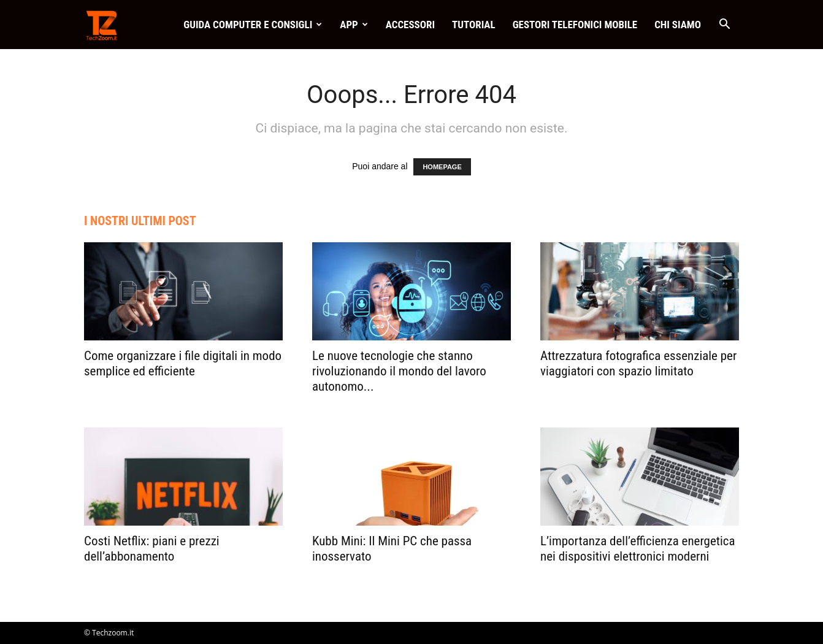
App (354, 25)
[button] (724, 25)
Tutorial (474, 25)
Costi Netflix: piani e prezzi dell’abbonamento (152, 549)
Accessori (410, 25)
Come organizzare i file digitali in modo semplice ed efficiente (183, 363)
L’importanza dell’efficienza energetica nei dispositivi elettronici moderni (638, 549)
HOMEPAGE (442, 167)
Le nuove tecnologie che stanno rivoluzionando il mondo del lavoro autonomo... (399, 371)
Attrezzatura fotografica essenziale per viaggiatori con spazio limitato (638, 363)
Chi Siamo (678, 25)
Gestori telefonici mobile (575, 25)
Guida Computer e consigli (253, 25)
